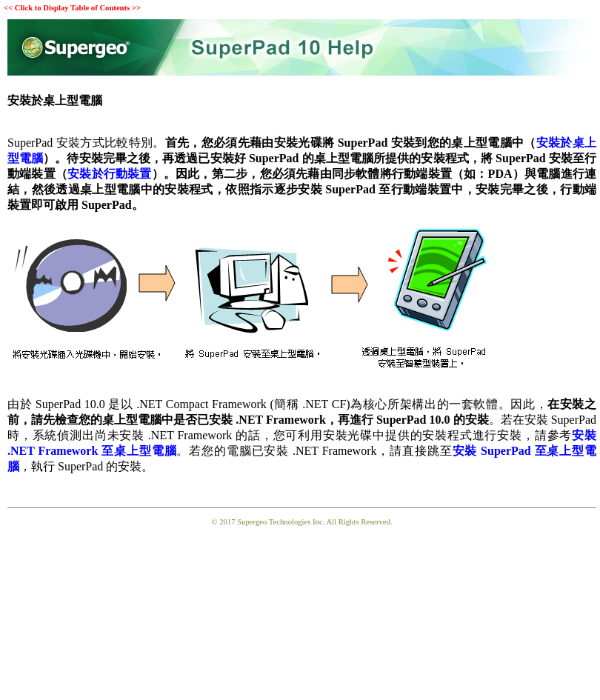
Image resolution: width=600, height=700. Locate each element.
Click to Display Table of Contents (72, 8)
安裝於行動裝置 (110, 174)
